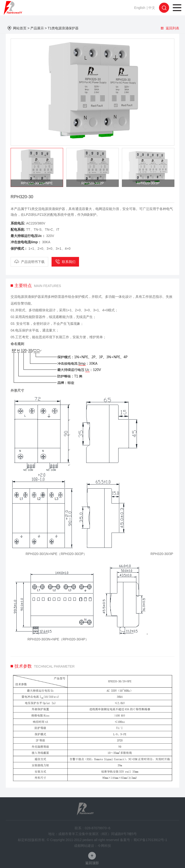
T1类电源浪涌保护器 (63, 28)
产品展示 (37, 28)
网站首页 (20, 28)
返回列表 (170, 28)
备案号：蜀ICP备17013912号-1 (144, 840)
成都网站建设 (84, 846)
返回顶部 (92, 863)
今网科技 (104, 846)
